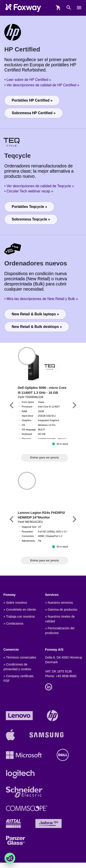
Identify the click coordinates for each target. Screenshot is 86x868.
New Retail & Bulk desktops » (37, 327)
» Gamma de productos (61, 610)
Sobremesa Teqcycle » (31, 219)
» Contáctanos (14, 624)
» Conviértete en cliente (20, 610)
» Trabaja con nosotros (19, 617)
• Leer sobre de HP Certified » (28, 80)
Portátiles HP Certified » (32, 100)
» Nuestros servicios (59, 603)
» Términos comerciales (20, 658)
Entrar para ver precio (44, 458)
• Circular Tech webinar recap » (29, 191)
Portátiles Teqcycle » (29, 207)
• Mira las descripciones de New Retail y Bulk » (41, 299)
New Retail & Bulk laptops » (35, 314)
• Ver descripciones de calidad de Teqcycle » (39, 186)
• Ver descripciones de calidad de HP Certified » (42, 85)
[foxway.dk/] (23, 8)
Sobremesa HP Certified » (33, 113)
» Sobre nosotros (15, 603)
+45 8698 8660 (66, 676)
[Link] (12, 405)
